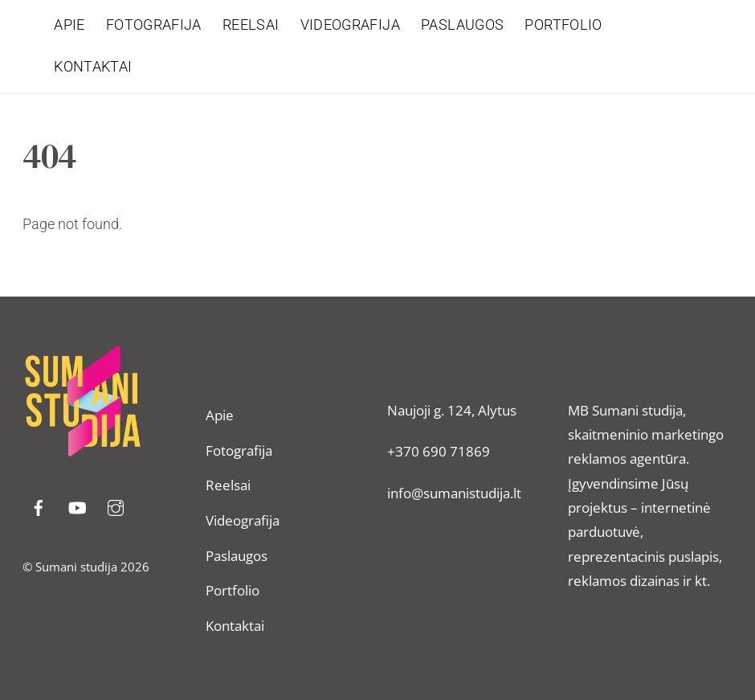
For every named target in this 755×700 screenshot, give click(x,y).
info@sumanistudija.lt (454, 493)
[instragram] (116, 506)
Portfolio (563, 25)
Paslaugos (462, 25)
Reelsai (251, 25)
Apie (69, 25)
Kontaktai (93, 66)
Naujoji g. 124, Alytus (452, 410)
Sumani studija (76, 567)
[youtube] (77, 506)
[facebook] (39, 506)
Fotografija (154, 25)
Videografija (350, 25)
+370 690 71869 (439, 451)
